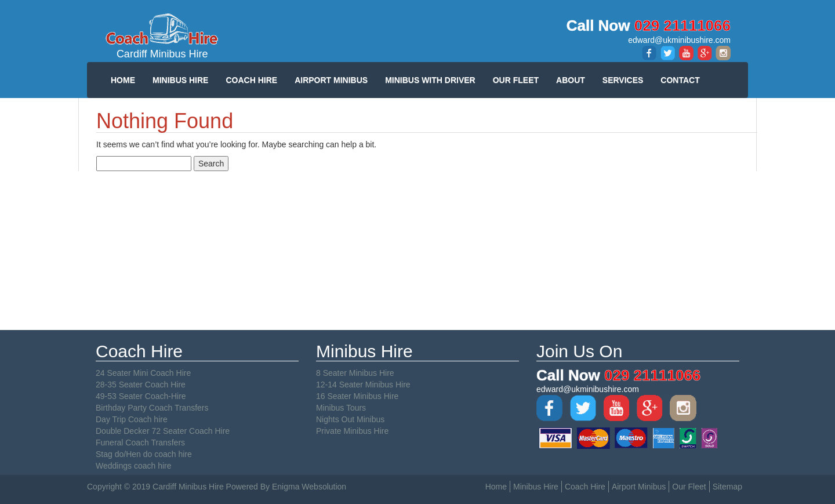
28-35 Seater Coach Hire (141, 385)
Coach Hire (585, 487)
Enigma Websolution (309, 487)
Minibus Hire (536, 487)
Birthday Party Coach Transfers (152, 408)
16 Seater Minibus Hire (357, 396)
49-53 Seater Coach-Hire (141, 396)
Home (496, 487)
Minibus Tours (341, 408)
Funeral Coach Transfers (140, 443)
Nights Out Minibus (350, 419)
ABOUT (571, 80)
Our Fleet (689, 487)
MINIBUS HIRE (180, 80)
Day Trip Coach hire (132, 419)
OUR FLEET (516, 80)
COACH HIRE (251, 80)
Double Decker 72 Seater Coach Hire (163, 431)
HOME (123, 80)
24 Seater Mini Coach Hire (143, 373)
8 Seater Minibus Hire (355, 373)
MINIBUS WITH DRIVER (430, 80)
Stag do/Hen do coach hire (144, 454)
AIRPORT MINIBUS (331, 80)
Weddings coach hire (133, 466)
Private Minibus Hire (352, 431)
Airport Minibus (639, 487)
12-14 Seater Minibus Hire (363, 385)
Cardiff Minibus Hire (162, 36)
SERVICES (623, 80)
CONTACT (680, 80)
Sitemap (727, 487)
